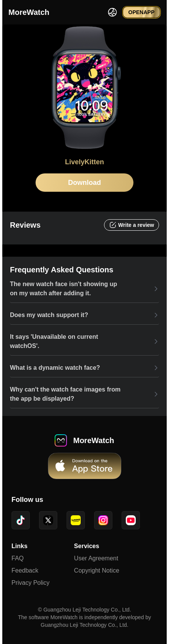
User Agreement (96, 558)
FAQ (18, 558)
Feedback (25, 570)
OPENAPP (141, 12)
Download (84, 183)
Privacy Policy (31, 583)
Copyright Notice (97, 570)
